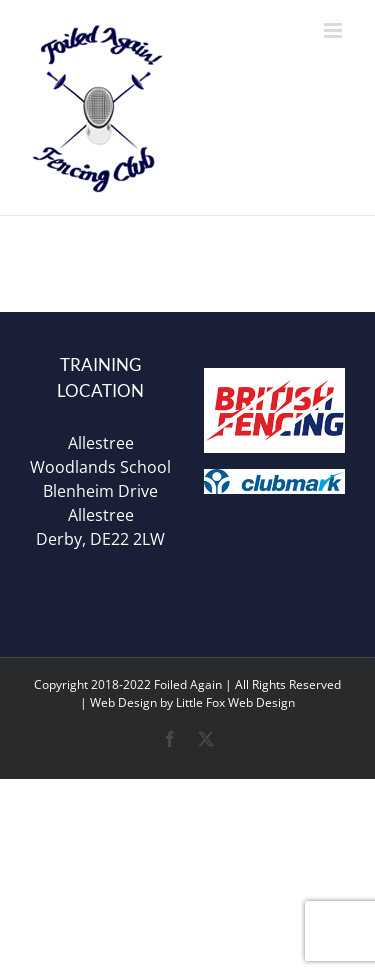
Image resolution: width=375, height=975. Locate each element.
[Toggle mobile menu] (334, 30)
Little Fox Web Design (235, 702)
